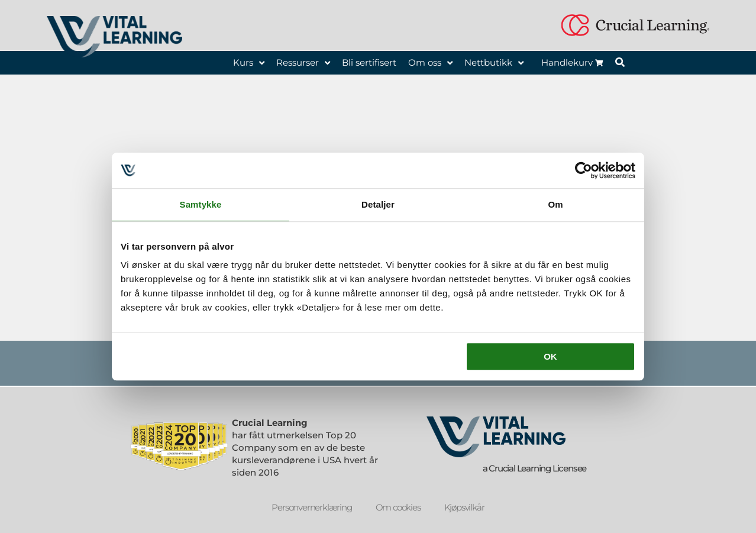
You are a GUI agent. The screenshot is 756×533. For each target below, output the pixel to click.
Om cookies (398, 507)
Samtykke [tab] (201, 204)
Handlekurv (572, 62)
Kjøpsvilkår (464, 507)
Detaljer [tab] (378, 204)
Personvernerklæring (311, 507)
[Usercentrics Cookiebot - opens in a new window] (584, 170)
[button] (621, 64)
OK (550, 356)
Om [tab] (555, 204)
